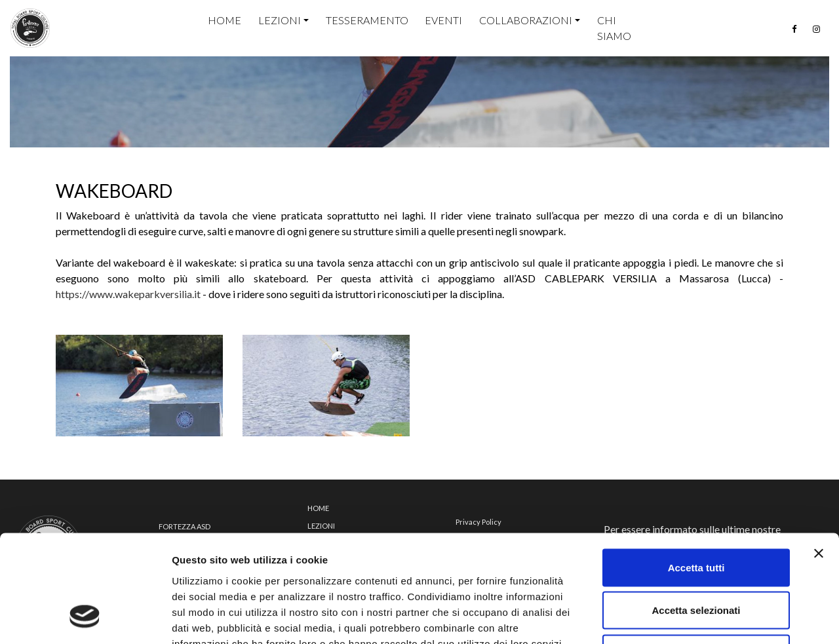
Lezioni (280, 20)
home (224, 20)
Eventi (443, 20)
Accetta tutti (696, 472)
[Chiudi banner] (819, 458)
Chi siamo (614, 28)
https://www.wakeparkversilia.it (128, 294)
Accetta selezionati (696, 515)
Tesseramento (367, 20)
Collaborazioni (526, 20)
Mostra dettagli (690, 618)
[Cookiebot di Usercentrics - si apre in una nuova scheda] (85, 618)
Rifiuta (696, 558)
